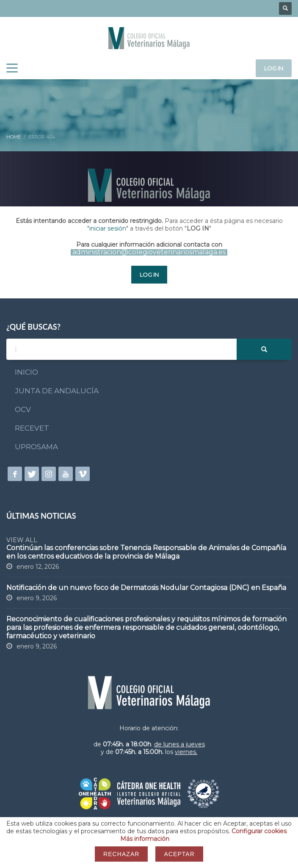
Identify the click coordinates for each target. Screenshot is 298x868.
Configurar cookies (259, 831)
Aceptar (179, 854)
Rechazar (121, 854)
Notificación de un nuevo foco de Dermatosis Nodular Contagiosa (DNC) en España (146, 588)
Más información (145, 839)
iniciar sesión (108, 228)
